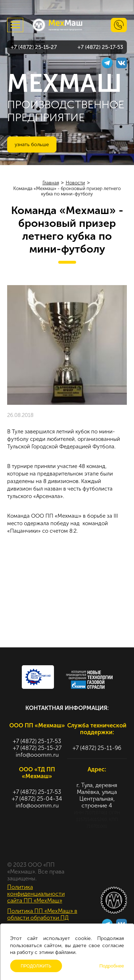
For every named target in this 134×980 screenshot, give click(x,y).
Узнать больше (32, 145)
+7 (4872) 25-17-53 (100, 47)
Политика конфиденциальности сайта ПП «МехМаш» (36, 894)
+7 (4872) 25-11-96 (97, 748)
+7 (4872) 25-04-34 (37, 799)
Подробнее (112, 966)
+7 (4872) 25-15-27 (34, 47)
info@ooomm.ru (37, 755)
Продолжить (36, 966)
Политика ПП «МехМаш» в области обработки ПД (42, 914)
